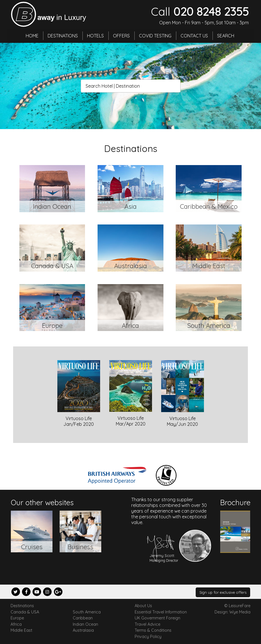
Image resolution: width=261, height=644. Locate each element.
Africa (16, 624)
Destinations (63, 36)
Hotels (95, 36)
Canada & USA (25, 612)
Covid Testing (155, 36)
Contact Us (194, 36)
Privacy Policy (148, 637)
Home (32, 36)
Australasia (83, 630)
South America (87, 612)
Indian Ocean (85, 624)
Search (226, 36)
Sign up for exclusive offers (223, 592)
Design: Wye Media (232, 612)
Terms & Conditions (153, 630)
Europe (17, 618)
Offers (121, 36)
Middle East (21, 630)
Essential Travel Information (161, 612)
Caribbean (83, 618)
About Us (143, 606)
